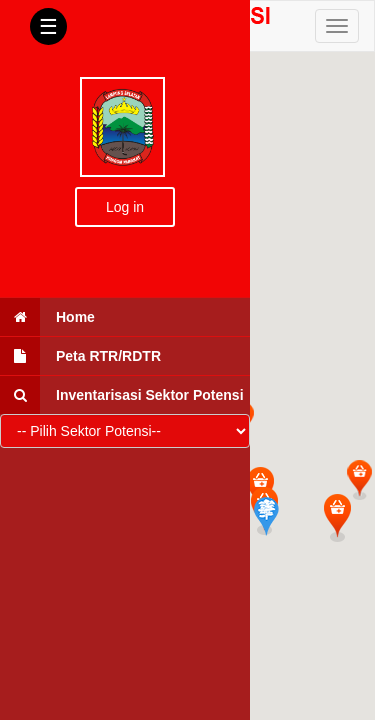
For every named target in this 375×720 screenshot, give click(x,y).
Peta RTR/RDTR (80, 356)
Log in (125, 207)
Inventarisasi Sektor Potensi (122, 395)
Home (47, 317)
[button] (359, 479)
